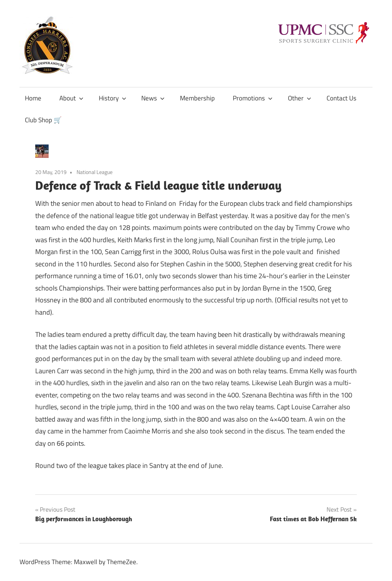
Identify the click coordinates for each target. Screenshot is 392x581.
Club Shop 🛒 (43, 120)
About (71, 98)
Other (300, 98)
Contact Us (341, 98)
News (153, 98)
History (113, 98)
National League (95, 172)
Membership (197, 98)
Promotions (253, 98)
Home (33, 98)
